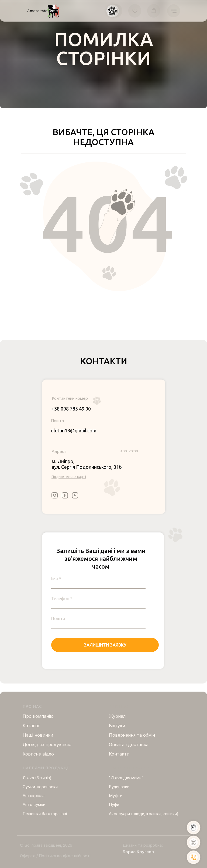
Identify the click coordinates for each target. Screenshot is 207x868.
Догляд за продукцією (47, 744)
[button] (116, 11)
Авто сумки (34, 804)
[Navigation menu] (174, 11)
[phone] (98, 599)
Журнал (117, 716)
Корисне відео (38, 754)
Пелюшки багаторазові (45, 814)
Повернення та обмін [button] (132, 735)
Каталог (31, 726)
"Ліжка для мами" (126, 778)
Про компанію (38, 716)
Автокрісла (34, 796)
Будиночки (119, 787)
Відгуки (117, 726)
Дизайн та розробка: (143, 845)
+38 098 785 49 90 (71, 409)
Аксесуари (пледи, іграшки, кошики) (144, 814)
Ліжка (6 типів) (37, 778)
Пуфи (114, 804)
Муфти (116, 796)
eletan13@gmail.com (74, 430)
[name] (98, 579)
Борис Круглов (138, 852)
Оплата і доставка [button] (129, 744)
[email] (98, 618)
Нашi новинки (38, 735)
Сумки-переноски (40, 787)
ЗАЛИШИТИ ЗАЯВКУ (105, 645)
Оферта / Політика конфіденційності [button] (55, 856)
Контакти (119, 754)
